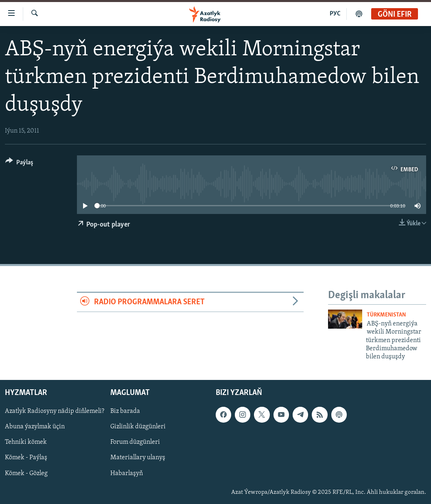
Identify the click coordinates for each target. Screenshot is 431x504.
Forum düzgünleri (135, 442)
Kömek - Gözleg (26, 473)
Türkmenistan (386, 315)
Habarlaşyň (127, 473)
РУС (335, 14)
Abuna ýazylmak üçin (35, 427)
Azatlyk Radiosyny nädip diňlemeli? (55, 411)
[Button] (19, 164)
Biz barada (125, 411)
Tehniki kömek (26, 442)
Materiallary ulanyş (138, 458)
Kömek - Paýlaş (26, 458)
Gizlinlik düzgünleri (138, 427)
